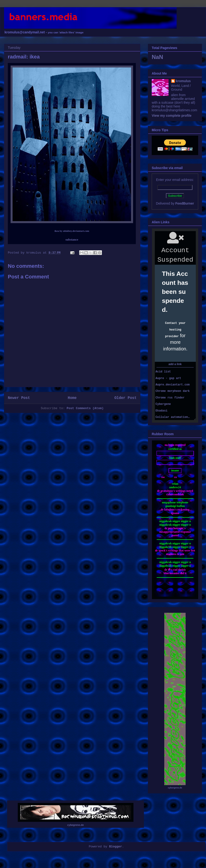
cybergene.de (175, 788)
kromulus (183, 81)
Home (72, 398)
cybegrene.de (76, 825)
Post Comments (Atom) (85, 408)
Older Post (125, 398)
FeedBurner (185, 203)
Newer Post (19, 398)
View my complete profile (172, 116)
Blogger (116, 847)
